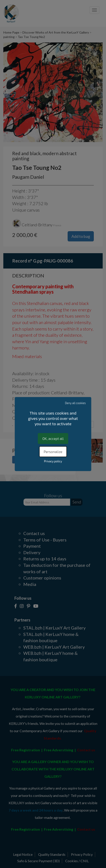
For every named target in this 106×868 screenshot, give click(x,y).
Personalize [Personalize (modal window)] (53, 452)
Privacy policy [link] (53, 461)
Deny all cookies (75, 403)
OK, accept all (53, 438)
